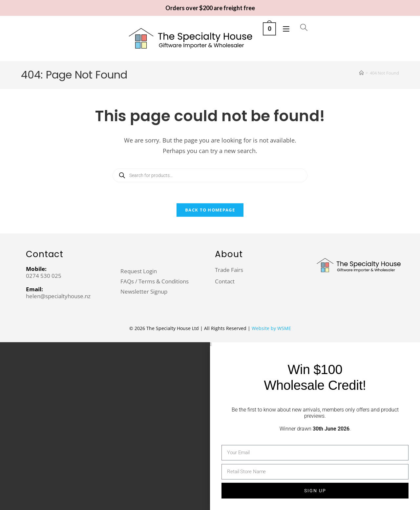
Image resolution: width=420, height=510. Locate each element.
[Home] (361, 73)
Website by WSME (271, 328)
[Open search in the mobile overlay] (299, 28)
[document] (210, 426)
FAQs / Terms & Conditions (155, 281)
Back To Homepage (210, 210)
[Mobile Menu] (285, 28)
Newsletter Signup (144, 291)
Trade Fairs (229, 270)
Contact (225, 281)
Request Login (139, 271)
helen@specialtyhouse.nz (58, 296)
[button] (315, 344)
